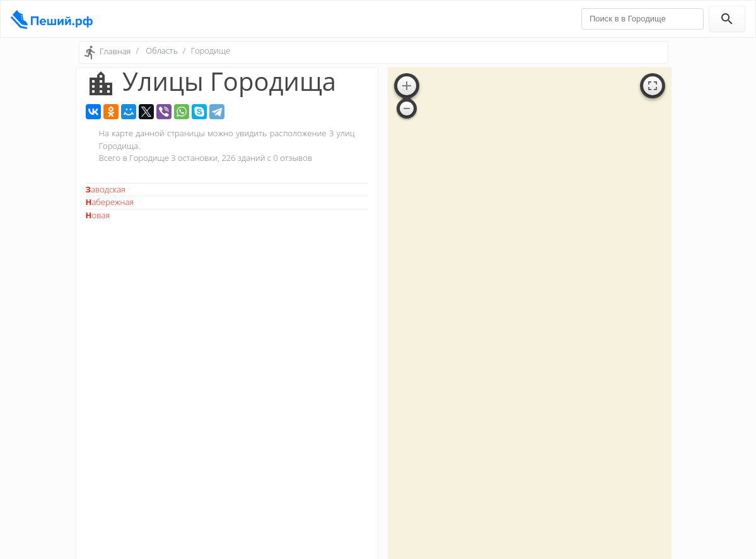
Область (162, 50)
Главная (115, 51)
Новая (98, 215)
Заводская (106, 189)
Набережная (110, 202)
